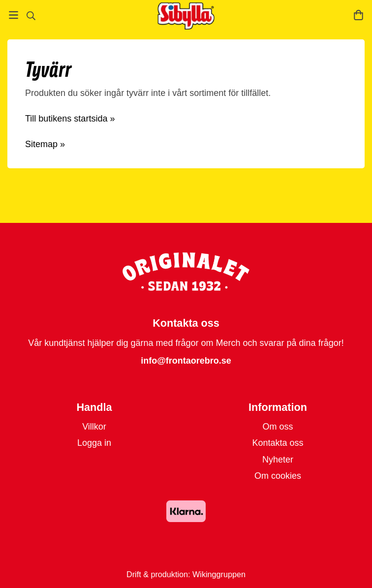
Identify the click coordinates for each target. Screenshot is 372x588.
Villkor (94, 427)
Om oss (278, 427)
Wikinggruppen (219, 574)
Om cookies (278, 476)
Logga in (94, 443)
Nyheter (278, 460)
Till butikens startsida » (70, 119)
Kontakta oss (278, 443)
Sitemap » (45, 144)
